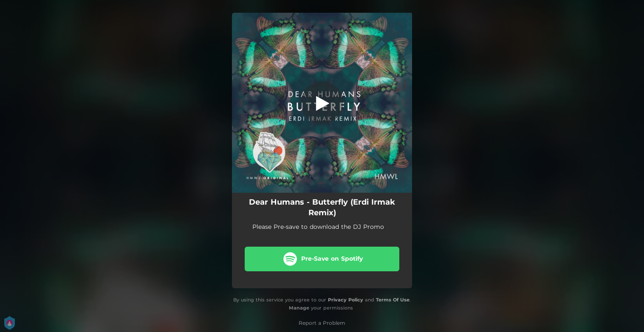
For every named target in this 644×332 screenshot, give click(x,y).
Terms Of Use (393, 300)
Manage (299, 308)
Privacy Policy (346, 300)
